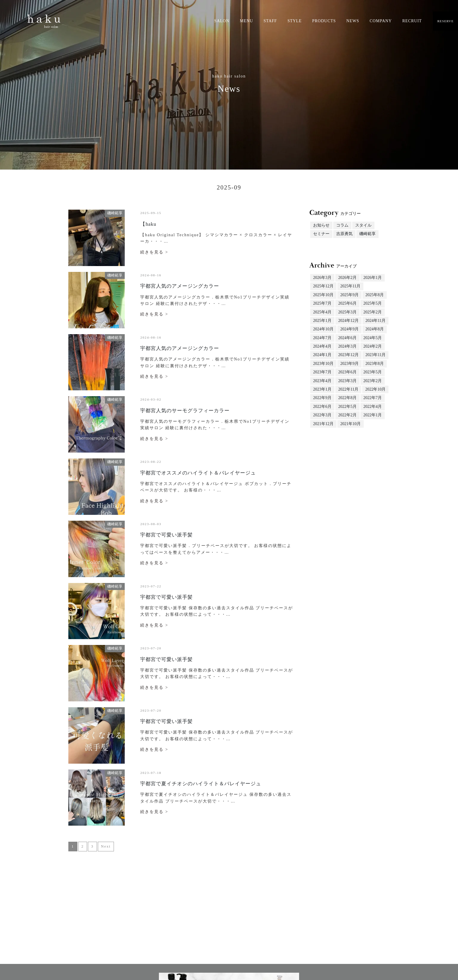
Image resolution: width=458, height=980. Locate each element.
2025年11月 (350, 286)
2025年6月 (347, 303)
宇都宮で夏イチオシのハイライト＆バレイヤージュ (201, 784)
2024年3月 (347, 346)
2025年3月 (347, 312)
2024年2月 (373, 346)
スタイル (363, 225)
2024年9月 (349, 329)
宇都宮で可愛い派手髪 (166, 535)
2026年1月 (373, 278)
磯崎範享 (367, 234)
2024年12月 (348, 321)
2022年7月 (373, 398)
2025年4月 (322, 312)
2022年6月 (322, 407)
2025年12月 (323, 286)
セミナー (321, 234)
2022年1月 (373, 415)
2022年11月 (348, 389)
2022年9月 (322, 398)
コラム (342, 225)
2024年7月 (322, 338)
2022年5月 (347, 407)
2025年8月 (375, 295)
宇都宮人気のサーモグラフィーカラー (185, 411)
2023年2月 (373, 381)
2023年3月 (347, 381)
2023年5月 (373, 372)
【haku (148, 224)
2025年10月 (323, 295)
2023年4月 (322, 381)
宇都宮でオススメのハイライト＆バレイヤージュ (198, 473)
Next (106, 846)
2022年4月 (373, 407)
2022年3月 (322, 415)
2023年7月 (322, 372)
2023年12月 (348, 355)
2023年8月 (375, 364)
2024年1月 (322, 355)
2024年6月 (347, 338)
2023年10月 (323, 364)
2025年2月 (373, 312)
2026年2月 (347, 278)
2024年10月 (323, 329)
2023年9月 (349, 364)
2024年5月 (373, 338)
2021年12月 (323, 424)
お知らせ (321, 225)
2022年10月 (375, 389)
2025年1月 (322, 321)
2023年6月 (347, 372)
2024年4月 (322, 346)
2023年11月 (375, 355)
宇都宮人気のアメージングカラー (180, 286)
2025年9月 (349, 295)
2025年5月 (373, 303)
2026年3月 (322, 278)
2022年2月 (347, 415)
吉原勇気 (344, 234)
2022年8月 (347, 398)
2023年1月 (322, 389)
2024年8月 (375, 329)
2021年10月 (351, 424)
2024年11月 (375, 321)
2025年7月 (322, 303)
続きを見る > (154, 252)
